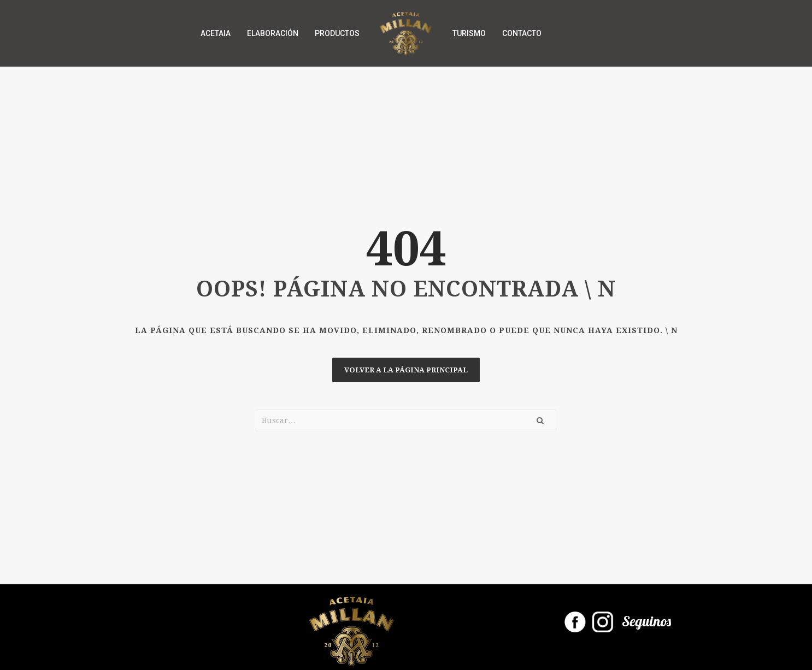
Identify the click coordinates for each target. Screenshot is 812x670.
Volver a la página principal (406, 370)
